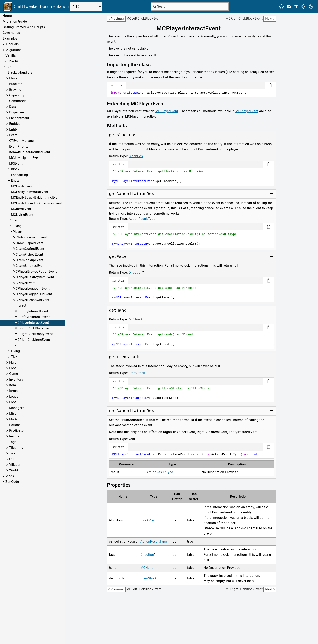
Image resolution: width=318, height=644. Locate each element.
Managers (17, 408)
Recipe (14, 436)
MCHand (135, 319)
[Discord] (289, 6)
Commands (11, 33)
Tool (12, 453)
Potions (15, 425)
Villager (15, 465)
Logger (14, 396)
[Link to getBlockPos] (123, 135)
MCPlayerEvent (24, 283)
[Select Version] (86, 6)
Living (17, 226)
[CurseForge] (296, 6)
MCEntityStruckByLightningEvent (36, 198)
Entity (13, 129)
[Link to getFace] (118, 257)
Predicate (16, 431)
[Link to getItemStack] (124, 357)
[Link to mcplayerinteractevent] (192, 28)
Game (14, 374)
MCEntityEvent (22, 186)
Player (17, 232)
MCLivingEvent (22, 215)
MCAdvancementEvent (30, 237)
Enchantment (19, 118)
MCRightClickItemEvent (32, 340)
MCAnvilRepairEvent (28, 243)
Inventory (16, 379)
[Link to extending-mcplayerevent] (139, 104)
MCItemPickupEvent (28, 260)
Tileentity (16, 448)
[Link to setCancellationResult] (135, 411)
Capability (17, 95)
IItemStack (137, 373)
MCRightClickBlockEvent (33, 328)
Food (13, 368)
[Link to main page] (36, 6)
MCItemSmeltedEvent (29, 266)
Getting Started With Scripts (24, 27)
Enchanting (19, 175)
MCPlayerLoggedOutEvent (33, 294)
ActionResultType (142, 219)
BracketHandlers (20, 73)
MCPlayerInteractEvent (32, 323)
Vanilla (11, 56)
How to (13, 61)
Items (13, 391)
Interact (20, 306)
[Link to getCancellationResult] (135, 194)
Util (12, 459)
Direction (135, 272)
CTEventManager (22, 141)
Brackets (16, 84)
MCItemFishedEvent (28, 254)
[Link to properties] (122, 485)
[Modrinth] (303, 6)
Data (13, 107)
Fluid (13, 362)
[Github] (281, 6)
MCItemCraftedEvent (28, 249)
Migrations (14, 50)
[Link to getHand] (118, 311)
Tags (13, 442)
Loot (13, 402)
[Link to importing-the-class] (132, 65)
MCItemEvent (21, 209)
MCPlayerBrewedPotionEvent (35, 271)
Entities (15, 124)
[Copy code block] (270, 85)
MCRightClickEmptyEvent (34, 334)
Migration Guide (15, 21)
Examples (10, 38)
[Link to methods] (120, 126)
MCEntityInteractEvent (31, 311)
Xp (17, 345)
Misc (13, 414)
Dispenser (17, 112)
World (13, 470)
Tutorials (12, 44)
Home (7, 16)
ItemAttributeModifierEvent (30, 152)
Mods (13, 419)
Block (13, 78)
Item (16, 220)
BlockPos (136, 156)
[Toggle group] (272, 135)
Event (13, 135)
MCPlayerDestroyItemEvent (33, 277)
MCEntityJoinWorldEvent (30, 192)
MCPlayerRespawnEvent (31, 300)
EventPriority (19, 146)
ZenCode (12, 482)
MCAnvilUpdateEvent (25, 158)
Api (10, 67)
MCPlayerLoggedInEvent (31, 289)
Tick (14, 357)
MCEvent (16, 163)
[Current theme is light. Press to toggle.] (311, 6)
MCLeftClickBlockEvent (32, 317)
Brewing (15, 90)
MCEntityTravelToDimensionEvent (37, 203)
